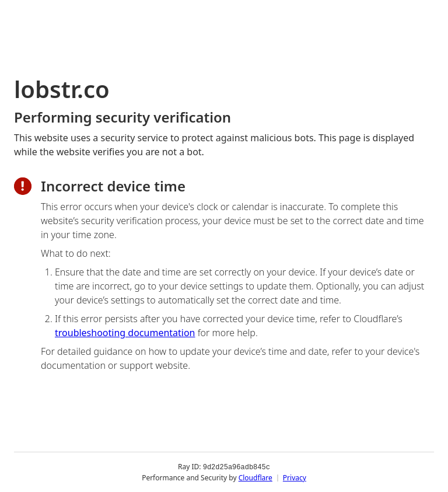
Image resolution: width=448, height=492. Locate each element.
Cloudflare (256, 477)
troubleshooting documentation (125, 333)
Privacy (295, 477)
